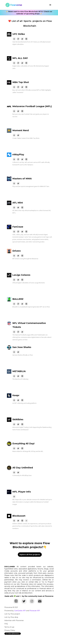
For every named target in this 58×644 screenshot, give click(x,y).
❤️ (10, 21)
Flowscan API (35, 611)
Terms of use (9, 627)
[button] (50, 5)
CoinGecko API (20, 611)
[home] (13, 5)
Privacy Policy (10, 630)
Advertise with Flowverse (14, 620)
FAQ (6, 624)
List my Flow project (12, 614)
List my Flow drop (11, 617)
